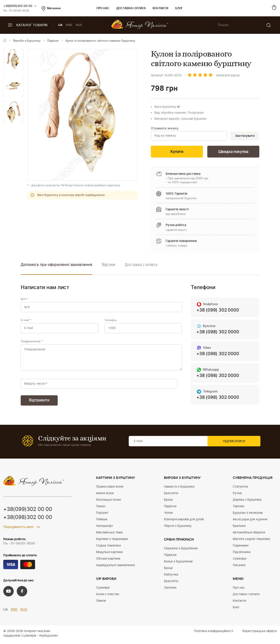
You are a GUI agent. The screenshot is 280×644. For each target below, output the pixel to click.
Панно (101, 509)
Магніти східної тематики (251, 542)
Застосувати (244, 136)
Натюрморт (105, 529)
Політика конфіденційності (214, 634)
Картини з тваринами (112, 542)
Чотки (168, 516)
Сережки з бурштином (181, 551)
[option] (13, 60)
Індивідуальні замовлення (115, 568)
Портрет (102, 516)
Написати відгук (228, 75)
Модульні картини (109, 555)
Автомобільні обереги (249, 535)
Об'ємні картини (108, 561)
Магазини (51, 9)
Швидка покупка (233, 152)
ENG (69, 25)
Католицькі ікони (108, 502)
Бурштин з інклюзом (248, 516)
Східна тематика (108, 548)
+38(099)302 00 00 (18, 6)
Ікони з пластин (108, 597)
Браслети (171, 496)
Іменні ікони (105, 496)
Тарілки (238, 509)
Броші (168, 502)
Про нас (103, 8)
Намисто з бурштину (179, 489)
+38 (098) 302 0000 (218, 333)
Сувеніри (103, 590)
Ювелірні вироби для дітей (184, 522)
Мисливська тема (109, 535)
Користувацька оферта (260, 634)
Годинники (241, 548)
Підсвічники (242, 555)
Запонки (170, 590)
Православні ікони (110, 489)
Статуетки (240, 489)
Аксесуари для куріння (250, 522)
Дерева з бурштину (247, 502)
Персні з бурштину (178, 529)
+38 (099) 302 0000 (218, 311)
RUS (79, 25)
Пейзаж (102, 522)
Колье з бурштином (178, 564)
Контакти (160, 8)
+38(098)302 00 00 (28, 521)
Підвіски (53, 41)
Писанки (239, 568)
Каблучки (171, 577)
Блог (179, 8)
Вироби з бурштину (27, 41)
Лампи (101, 603)
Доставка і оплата (131, 8)
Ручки (237, 496)
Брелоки (239, 529)
